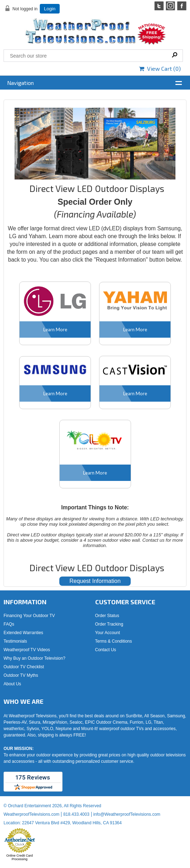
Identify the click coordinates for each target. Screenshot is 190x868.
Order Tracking (109, 624)
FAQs (9, 624)
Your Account (108, 633)
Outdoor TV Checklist (24, 667)
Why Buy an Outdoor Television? (34, 658)
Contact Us (106, 650)
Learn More (55, 329)
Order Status (107, 616)
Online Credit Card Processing (20, 857)
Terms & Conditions (114, 641)
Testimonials (15, 641)
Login (50, 9)
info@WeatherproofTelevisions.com (127, 814)
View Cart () (160, 68)
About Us (12, 684)
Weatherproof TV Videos (27, 650)
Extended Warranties (23, 633)
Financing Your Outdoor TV (29, 616)
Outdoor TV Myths (21, 675)
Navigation (20, 83)
